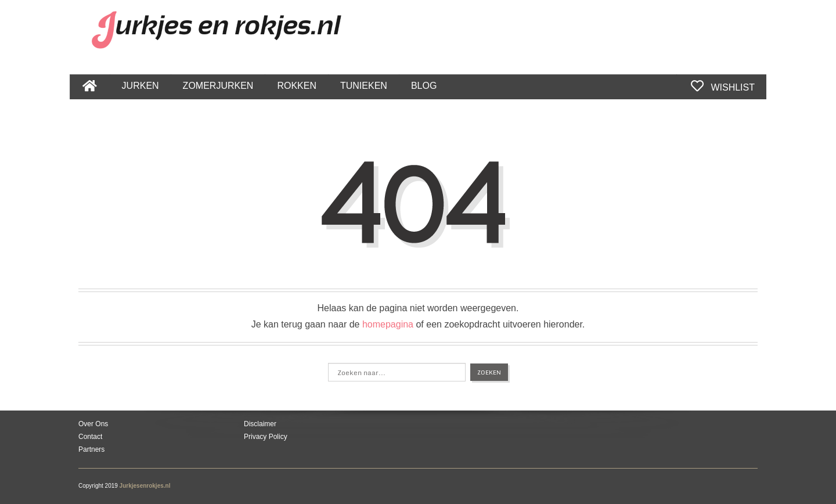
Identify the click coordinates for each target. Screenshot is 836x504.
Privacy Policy (266, 437)
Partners (91, 449)
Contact (90, 437)
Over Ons (93, 424)
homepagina (388, 324)
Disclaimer (260, 424)
